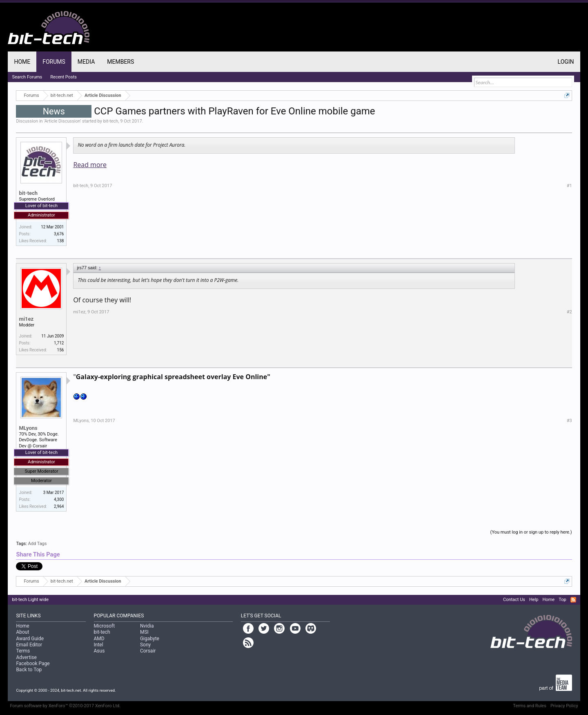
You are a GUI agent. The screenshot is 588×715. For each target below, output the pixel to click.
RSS (573, 600)
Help (534, 600)
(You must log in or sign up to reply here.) (531, 532)
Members (120, 62)
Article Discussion (62, 121)
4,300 (59, 499)
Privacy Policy (564, 706)
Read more (90, 165)
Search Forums (27, 77)
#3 (569, 421)
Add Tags (38, 544)
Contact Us (514, 600)
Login (566, 62)
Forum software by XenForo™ (65, 706)
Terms (23, 651)
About (22, 632)
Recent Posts (63, 77)
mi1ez (26, 319)
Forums (54, 62)
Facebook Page (33, 664)
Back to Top (29, 670)
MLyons (28, 428)
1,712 (59, 343)
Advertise (26, 657)
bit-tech (111, 121)
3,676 (59, 234)
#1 (569, 186)
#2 (569, 312)
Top (562, 600)
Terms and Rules (530, 706)
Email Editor (29, 645)
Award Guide (30, 639)
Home (22, 62)
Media (86, 62)
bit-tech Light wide (30, 600)
